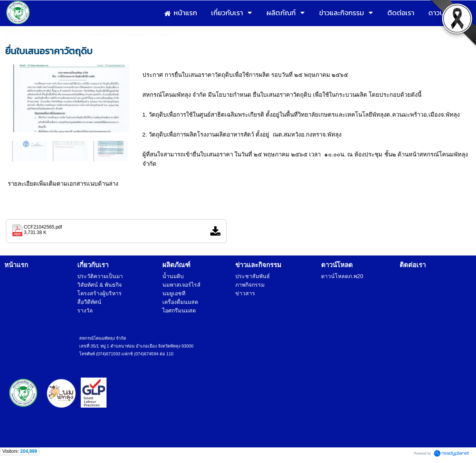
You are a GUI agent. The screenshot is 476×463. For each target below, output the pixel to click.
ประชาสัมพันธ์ (95, 34)
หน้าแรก (15, 34)
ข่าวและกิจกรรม (51, 34)
